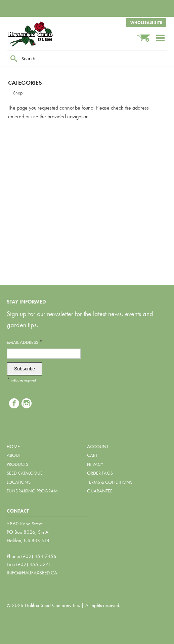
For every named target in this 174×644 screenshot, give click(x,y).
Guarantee (100, 491)
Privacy (95, 464)
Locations (19, 482)
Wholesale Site (146, 23)
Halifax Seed (40, 34)
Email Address (25, 342)
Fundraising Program (32, 491)
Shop (18, 93)
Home (13, 446)
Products (17, 464)
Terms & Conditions (110, 482)
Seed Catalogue (25, 473)
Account (98, 446)
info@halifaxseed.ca (32, 573)
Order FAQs (100, 473)
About (14, 455)
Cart (92, 455)
